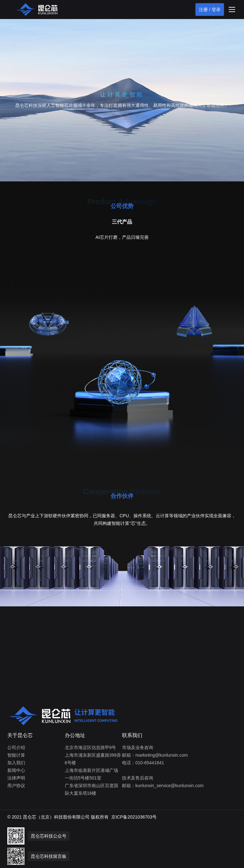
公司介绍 (16, 747)
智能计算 (16, 755)
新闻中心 (16, 770)
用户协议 (16, 786)
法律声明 (16, 778)
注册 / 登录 (210, 10)
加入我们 (16, 763)
